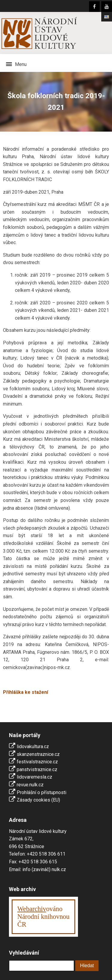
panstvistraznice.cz (37, 769)
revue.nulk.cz (30, 785)
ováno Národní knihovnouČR (43, 917)
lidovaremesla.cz (34, 777)
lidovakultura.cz (33, 746)
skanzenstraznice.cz (38, 754)
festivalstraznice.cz (37, 762)
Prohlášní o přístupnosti (42, 792)
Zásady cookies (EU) (38, 800)
